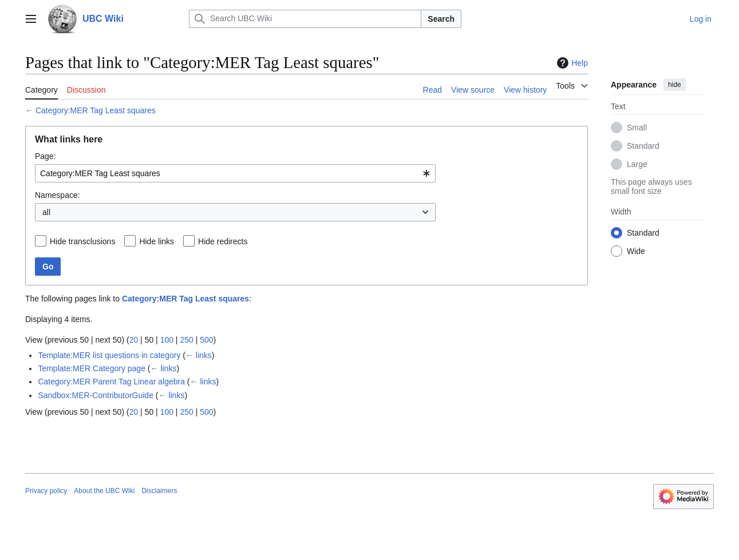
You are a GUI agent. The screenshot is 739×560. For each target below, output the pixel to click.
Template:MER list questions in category (109, 355)
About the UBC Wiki (104, 491)
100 (167, 340)
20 (134, 340)
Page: (46, 156)
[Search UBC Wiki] (305, 19)
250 (186, 340)
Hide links (157, 241)
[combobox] (235, 173)
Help (571, 63)
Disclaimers (159, 491)
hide (675, 85)
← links (199, 355)
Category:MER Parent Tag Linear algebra (111, 382)
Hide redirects (223, 241)
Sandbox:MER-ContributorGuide (96, 395)
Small (637, 128)
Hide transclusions (82, 241)
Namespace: (58, 195)
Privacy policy (46, 491)
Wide (636, 251)
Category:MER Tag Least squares (96, 110)
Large (637, 164)
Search (441, 19)
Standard (643, 146)
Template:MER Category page (92, 368)
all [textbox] (46, 212)
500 (206, 340)
